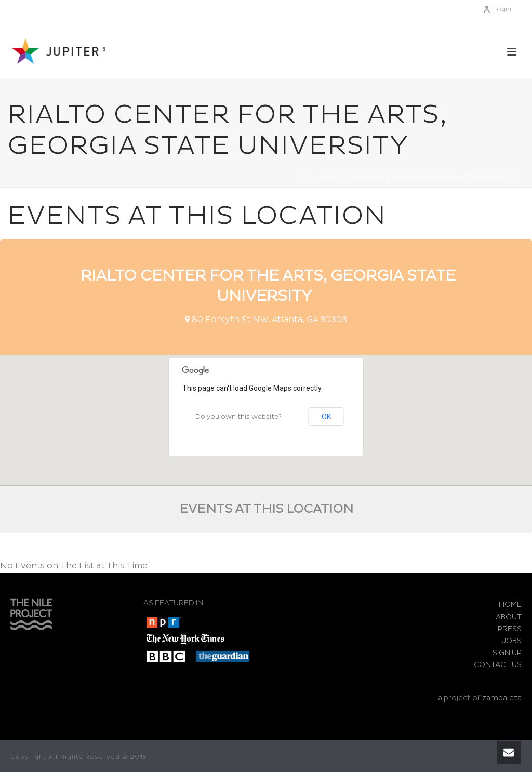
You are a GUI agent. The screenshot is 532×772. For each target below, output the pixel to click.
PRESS (510, 629)
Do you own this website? (238, 417)
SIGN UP (507, 653)
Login (497, 10)
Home (307, 177)
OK (326, 417)
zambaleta (502, 698)
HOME (510, 604)
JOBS (512, 641)
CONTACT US (498, 665)
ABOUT (509, 617)
